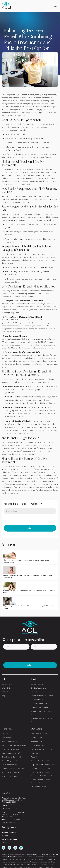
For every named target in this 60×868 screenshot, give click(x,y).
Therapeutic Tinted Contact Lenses (44, 776)
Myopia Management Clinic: (42, 711)
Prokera (34, 692)
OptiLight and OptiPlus (40, 707)
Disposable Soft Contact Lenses (44, 765)
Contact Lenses (37, 684)
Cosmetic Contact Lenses (40, 779)
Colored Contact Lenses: (41, 769)
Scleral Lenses (37, 738)
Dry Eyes (5, 734)
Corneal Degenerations (11, 761)
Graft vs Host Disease (10, 772)
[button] (55, 6)
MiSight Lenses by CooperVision (42, 718)
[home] (6, 6)
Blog (3, 696)
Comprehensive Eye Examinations (44, 696)
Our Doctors (7, 684)
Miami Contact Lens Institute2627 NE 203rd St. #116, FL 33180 (13, 814)
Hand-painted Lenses (39, 786)
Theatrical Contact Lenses (41, 783)
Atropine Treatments (38, 722)
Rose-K (34, 757)
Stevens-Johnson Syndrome (13, 769)
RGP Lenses (36, 753)
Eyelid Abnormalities (10, 765)
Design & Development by (36, 854)
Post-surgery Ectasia (10, 742)
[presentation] (20, 519)
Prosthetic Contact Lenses (41, 772)
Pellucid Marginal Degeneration (14, 745)
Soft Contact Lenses (39, 734)
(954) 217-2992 (14, 805)
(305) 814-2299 (14, 820)
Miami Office (7, 688)
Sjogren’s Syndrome (9, 776)
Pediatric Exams (37, 700)
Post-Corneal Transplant (11, 749)
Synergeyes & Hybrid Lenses (42, 749)
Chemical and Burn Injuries (12, 757)
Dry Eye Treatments (39, 688)
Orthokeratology (37, 715)
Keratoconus (7, 738)
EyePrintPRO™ (36, 742)
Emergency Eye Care (39, 703)
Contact (5, 692)
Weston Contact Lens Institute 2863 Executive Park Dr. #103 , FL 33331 (14, 800)
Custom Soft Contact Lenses (42, 761)
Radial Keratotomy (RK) (11, 753)
